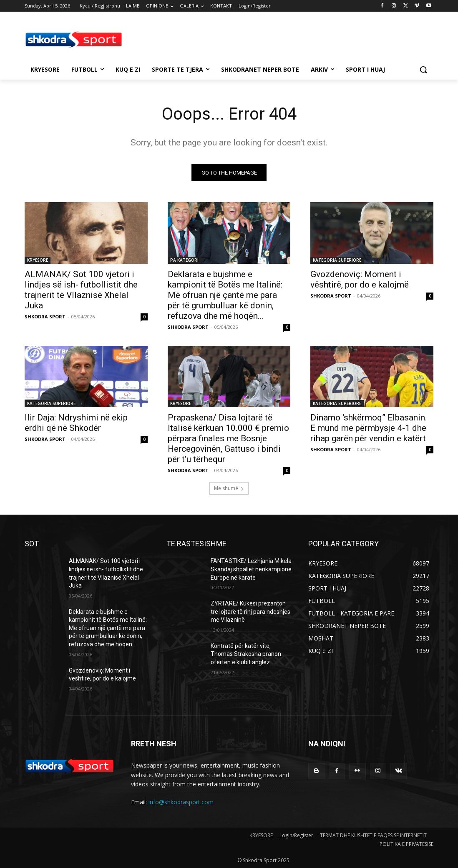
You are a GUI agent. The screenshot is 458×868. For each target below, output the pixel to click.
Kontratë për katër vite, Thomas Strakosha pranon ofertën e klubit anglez (246, 654)
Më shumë (229, 488)
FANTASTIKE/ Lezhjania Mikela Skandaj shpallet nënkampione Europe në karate (251, 569)
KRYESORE (38, 260)
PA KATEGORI (184, 260)
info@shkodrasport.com (181, 802)
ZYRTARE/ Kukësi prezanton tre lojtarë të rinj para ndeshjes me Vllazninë (250, 612)
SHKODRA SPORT (45, 316)
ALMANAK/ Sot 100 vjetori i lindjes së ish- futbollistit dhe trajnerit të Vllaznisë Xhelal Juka (81, 289)
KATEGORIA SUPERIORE (337, 260)
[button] (423, 70)
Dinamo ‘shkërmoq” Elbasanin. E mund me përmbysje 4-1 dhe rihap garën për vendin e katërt (369, 428)
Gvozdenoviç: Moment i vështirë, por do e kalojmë (360, 279)
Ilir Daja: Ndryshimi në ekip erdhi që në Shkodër (76, 422)
